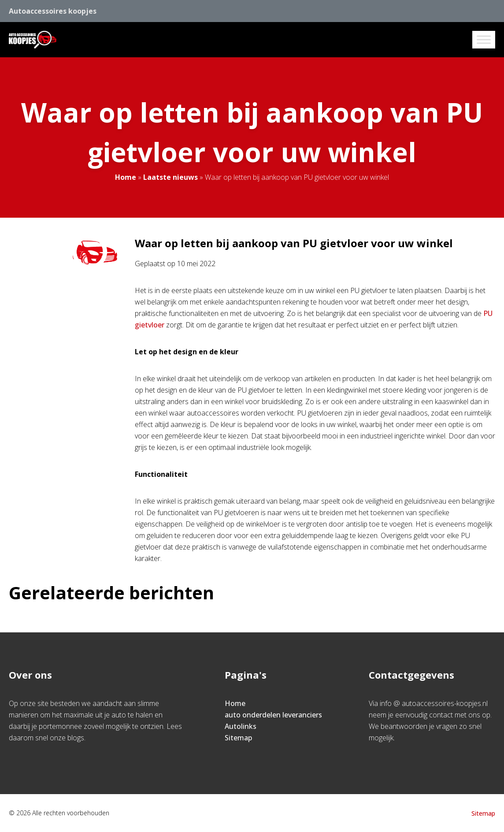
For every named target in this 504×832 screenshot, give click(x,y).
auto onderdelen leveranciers (273, 715)
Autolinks (241, 726)
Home (126, 177)
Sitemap (238, 738)
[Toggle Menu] (484, 39)
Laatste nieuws (170, 177)
